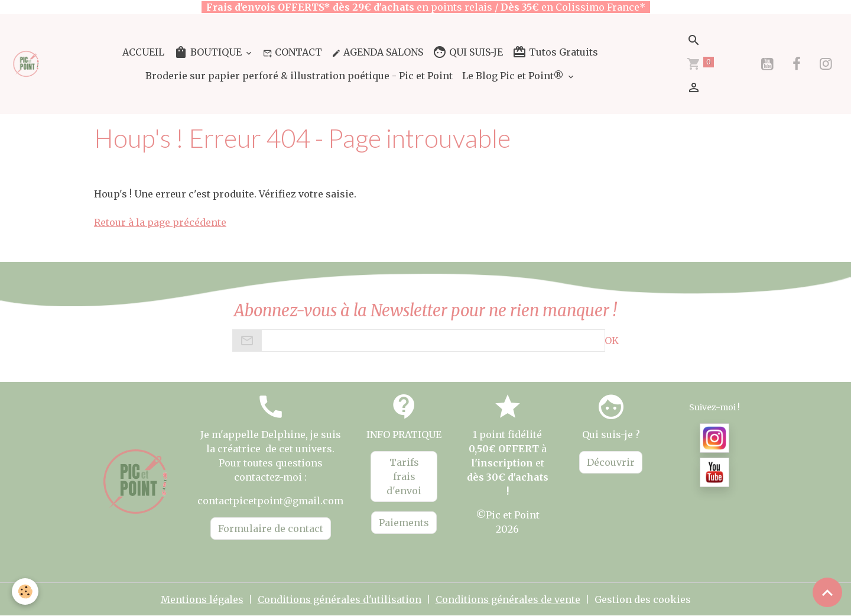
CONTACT (293, 52)
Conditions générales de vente (508, 599)
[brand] (27, 64)
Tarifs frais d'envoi (404, 476)
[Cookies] (25, 591)
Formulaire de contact (271, 529)
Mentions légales (202, 599)
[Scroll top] (827, 592)
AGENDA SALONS (377, 52)
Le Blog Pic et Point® (514, 76)
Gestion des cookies (643, 599)
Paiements (404, 523)
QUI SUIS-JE (468, 52)
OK (612, 341)
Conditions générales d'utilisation (340, 599)
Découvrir (611, 462)
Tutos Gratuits (555, 52)
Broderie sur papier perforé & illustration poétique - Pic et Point (299, 76)
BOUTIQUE (209, 52)
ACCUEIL (143, 52)
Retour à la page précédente (160, 222)
